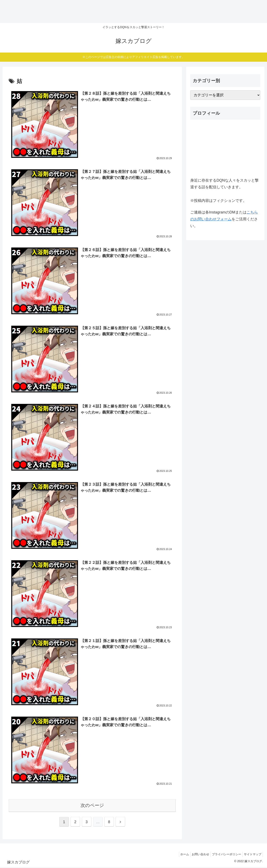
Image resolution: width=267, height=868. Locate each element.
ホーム (179, 855)
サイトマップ (252, 855)
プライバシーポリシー (224, 855)
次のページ (92, 806)
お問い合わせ (196, 855)
